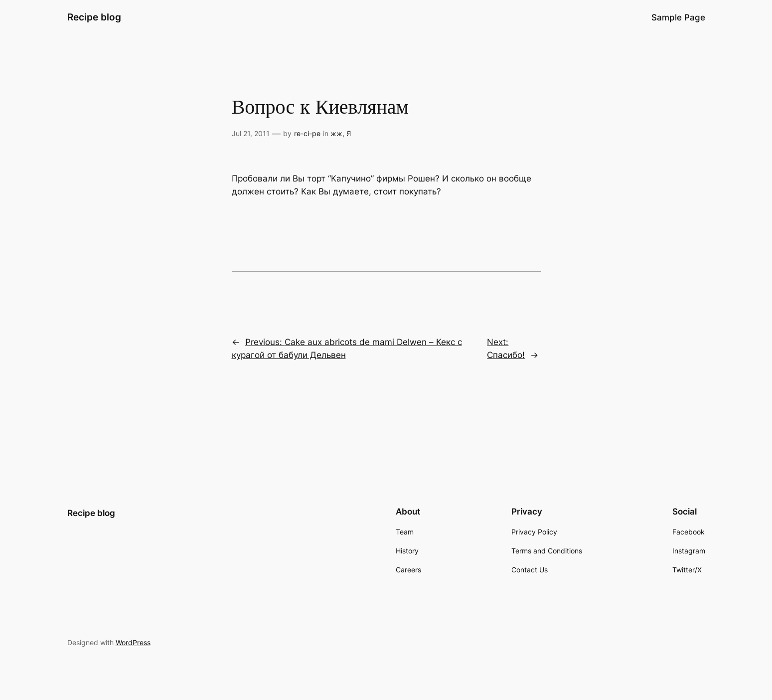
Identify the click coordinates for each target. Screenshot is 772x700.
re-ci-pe (307, 133)
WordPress (133, 642)
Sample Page (678, 17)
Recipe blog (94, 17)
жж (336, 133)
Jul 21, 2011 (251, 133)
